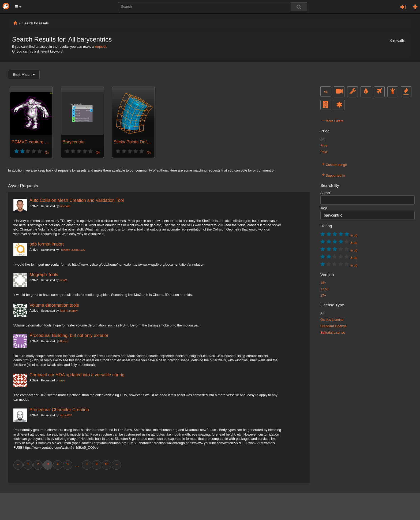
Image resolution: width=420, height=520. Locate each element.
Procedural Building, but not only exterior (69, 335)
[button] (18, 7)
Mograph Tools (44, 274)
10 (106, 464)
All (326, 92)
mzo (62, 380)
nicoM (63, 280)
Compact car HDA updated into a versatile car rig (77, 375)
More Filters (333, 120)
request (101, 47)
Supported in (333, 175)
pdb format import (47, 244)
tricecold (65, 206)
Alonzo (64, 341)
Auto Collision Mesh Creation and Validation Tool (77, 200)
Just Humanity (69, 311)
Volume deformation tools (54, 305)
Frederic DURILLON (72, 250)
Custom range (334, 164)
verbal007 (66, 415)
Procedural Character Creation (59, 410)
